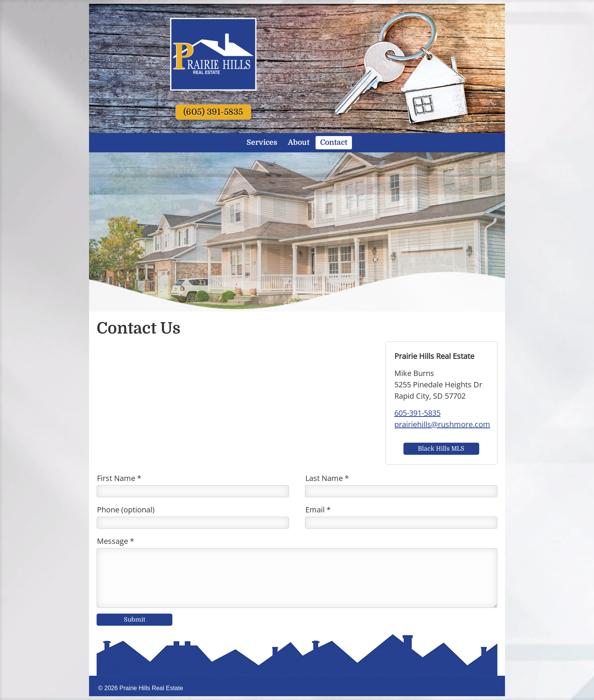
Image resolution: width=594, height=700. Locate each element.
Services (262, 143)
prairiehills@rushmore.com (442, 424)
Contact (334, 143)
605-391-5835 (417, 413)
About (299, 143)
